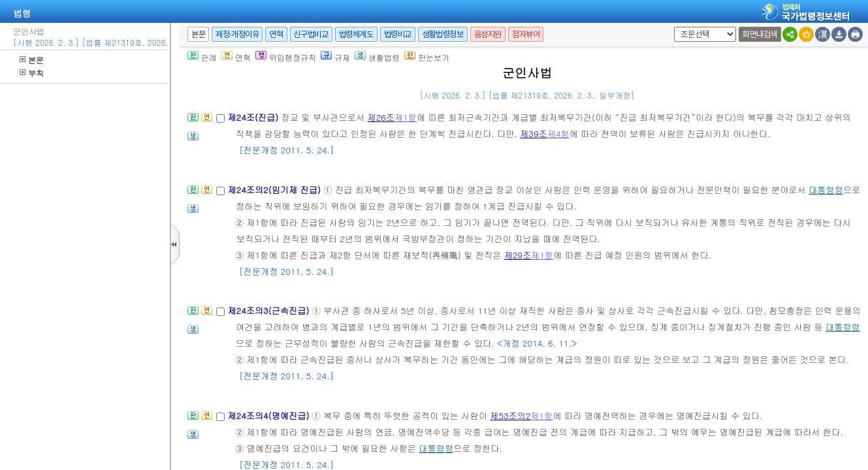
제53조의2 (510, 415)
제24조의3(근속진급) (269, 310)
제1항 (406, 117)
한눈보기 (427, 57)
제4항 (558, 133)
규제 (335, 57)
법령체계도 (356, 34)
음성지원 (488, 34)
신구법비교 (311, 34)
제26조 (381, 117)
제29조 (518, 255)
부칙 (32, 73)
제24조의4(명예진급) (269, 415)
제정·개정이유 (237, 34)
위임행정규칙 (286, 57)
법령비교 (398, 34)
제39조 (534, 133)
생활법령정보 (443, 34)
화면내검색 (760, 34)
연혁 (276, 34)
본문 (32, 60)
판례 (202, 57)
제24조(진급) (254, 117)
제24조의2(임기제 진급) (275, 190)
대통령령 (826, 190)
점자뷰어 (526, 34)
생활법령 (377, 57)
